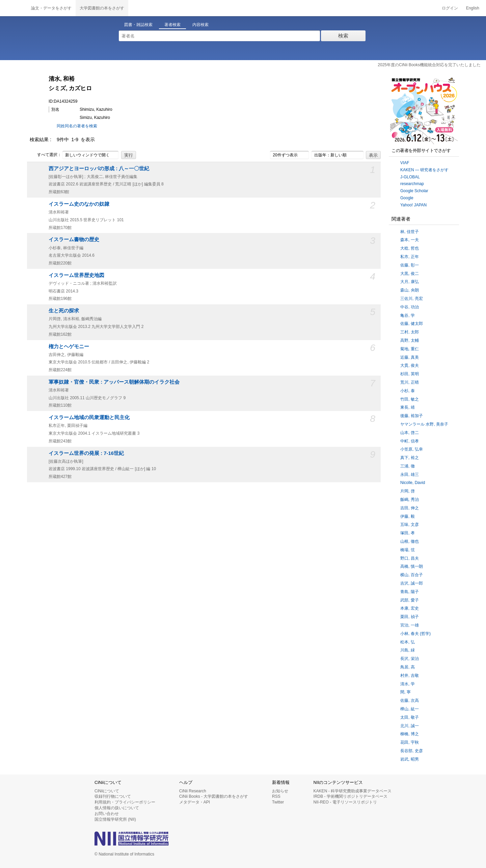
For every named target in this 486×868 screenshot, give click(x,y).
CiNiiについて (107, 791)
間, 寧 (406, 692)
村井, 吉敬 (410, 675)
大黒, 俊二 (410, 274)
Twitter (278, 802)
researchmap (412, 184)
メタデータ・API (195, 802)
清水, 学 (408, 684)
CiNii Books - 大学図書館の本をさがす (214, 796)
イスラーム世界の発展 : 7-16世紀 (86, 453)
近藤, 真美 (410, 357)
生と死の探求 (64, 311)
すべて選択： (46, 155)
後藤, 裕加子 (412, 416)
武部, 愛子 (410, 600)
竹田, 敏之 (410, 399)
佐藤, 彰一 (410, 265)
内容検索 (200, 25)
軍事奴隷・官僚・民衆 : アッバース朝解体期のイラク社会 (114, 382)
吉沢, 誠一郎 (412, 583)
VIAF (405, 163)
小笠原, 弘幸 (412, 449)
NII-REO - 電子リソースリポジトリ (345, 802)
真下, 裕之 (410, 458)
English (473, 8)
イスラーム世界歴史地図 (76, 275)
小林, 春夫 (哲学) (415, 634)
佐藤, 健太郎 (412, 324)
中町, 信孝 (410, 441)
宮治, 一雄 (410, 625)
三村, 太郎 (410, 332)
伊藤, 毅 (408, 516)
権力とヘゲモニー (69, 347)
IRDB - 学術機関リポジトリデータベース (350, 796)
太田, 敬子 (410, 717)
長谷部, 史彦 (412, 751)
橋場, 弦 (408, 550)
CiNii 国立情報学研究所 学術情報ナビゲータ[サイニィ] (13, 8)
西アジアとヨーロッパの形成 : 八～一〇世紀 (99, 169)
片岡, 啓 (408, 491)
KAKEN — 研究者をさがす (424, 170)
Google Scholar (414, 191)
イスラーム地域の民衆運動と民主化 (89, 417)
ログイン (450, 8)
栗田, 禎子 (410, 617)
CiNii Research (193, 791)
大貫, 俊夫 (410, 365)
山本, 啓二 (410, 433)
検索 (343, 36)
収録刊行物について (113, 796)
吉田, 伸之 (410, 508)
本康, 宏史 (410, 608)
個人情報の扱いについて (117, 808)
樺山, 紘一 (410, 709)
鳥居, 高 (408, 667)
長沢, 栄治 (410, 659)
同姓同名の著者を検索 (77, 126)
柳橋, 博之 (410, 734)
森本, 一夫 (410, 240)
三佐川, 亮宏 (412, 299)
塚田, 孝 (408, 533)
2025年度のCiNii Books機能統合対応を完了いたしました (429, 65)
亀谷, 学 (408, 315)
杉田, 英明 (410, 374)
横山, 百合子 (412, 575)
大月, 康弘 (410, 282)
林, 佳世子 (410, 232)
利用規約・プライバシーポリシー (125, 802)
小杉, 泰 (408, 391)
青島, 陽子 (410, 592)
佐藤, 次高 (410, 700)
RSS (276, 796)
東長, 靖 (408, 407)
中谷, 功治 (410, 307)
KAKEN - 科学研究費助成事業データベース (353, 791)
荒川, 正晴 (410, 382)
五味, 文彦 (410, 525)
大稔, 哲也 (410, 248)
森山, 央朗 (410, 290)
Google (407, 198)
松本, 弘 (408, 642)
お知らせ (280, 791)
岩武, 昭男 (410, 759)
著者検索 (172, 25)
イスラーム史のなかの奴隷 (79, 204)
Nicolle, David (413, 483)
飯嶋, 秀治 (410, 500)
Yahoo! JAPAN (413, 205)
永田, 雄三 (410, 475)
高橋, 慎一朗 (412, 566)
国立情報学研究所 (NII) (115, 819)
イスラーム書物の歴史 (74, 239)
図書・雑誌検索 (138, 25)
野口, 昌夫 (410, 558)
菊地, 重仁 (410, 349)
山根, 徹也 (410, 541)
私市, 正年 (410, 257)
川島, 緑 (408, 650)
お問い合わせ (107, 814)
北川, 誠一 (410, 726)
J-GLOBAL (410, 177)
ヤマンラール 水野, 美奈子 (424, 424)
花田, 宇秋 (410, 742)
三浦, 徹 (408, 466)
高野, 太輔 (410, 340)
